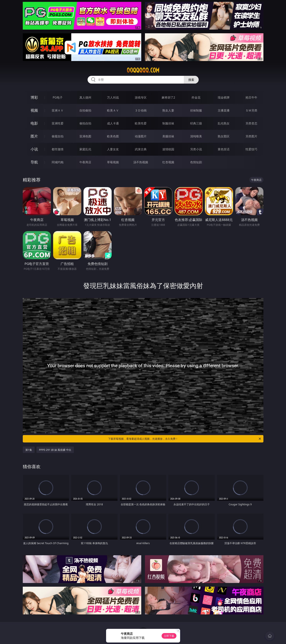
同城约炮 (58, 162)
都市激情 (58, 149)
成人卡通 (113, 123)
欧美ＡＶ (113, 110)
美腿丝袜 (168, 136)
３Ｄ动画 (141, 110)
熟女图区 (224, 136)
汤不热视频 (141, 162)
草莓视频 (113, 162)
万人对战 (113, 97)
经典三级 (196, 123)
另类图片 (251, 136)
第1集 (29, 450)
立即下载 (169, 636)
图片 (34, 136)
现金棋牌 (224, 97)
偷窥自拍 (58, 136)
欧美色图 (113, 136)
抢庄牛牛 (251, 97)
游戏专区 (141, 97)
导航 (34, 162)
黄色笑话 (224, 149)
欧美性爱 (141, 123)
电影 (34, 123)
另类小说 (196, 149)
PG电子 (58, 97)
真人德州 (85, 97)
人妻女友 (113, 149)
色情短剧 (196, 162)
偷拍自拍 (85, 123)
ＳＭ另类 (251, 110)
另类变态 (251, 123)
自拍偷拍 (85, 110)
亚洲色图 (85, 136)
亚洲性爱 (58, 123)
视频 (34, 110)
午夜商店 (85, 162)
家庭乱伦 (85, 149)
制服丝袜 (168, 123)
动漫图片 (141, 136)
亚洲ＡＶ (58, 110)
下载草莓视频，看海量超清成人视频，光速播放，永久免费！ (185, 439)
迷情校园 (168, 149)
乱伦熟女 (224, 123)
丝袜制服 (196, 110)
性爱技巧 (251, 149)
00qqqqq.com (143, 70)
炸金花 (196, 97)
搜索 (191, 80)
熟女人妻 (168, 110)
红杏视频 (168, 162)
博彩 (34, 97)
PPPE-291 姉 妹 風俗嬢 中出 (55, 450)
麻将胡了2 (168, 97)
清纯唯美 (196, 136)
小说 (34, 149)
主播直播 (224, 110)
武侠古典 (141, 149)
